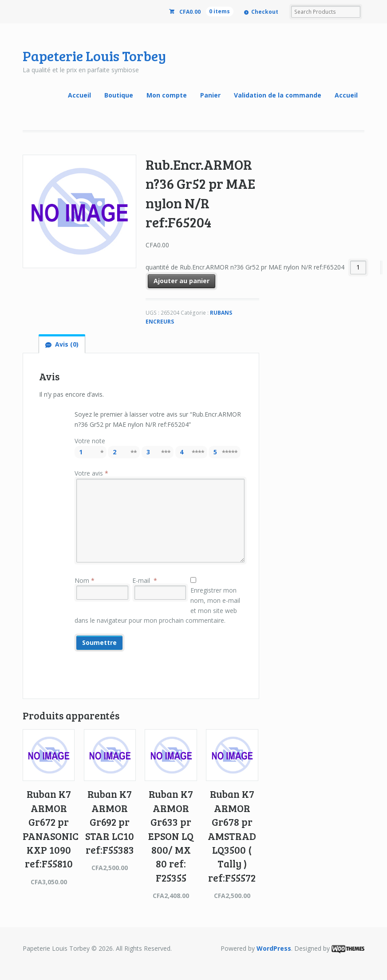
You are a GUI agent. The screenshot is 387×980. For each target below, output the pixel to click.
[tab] (62, 344)
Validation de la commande (278, 95)
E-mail (145, 580)
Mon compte (167, 95)
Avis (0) (67, 344)
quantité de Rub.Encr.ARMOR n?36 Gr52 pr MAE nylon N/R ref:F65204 (245, 267)
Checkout (265, 12)
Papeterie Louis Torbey (94, 56)
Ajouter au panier (182, 281)
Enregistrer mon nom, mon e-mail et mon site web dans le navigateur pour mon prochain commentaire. (158, 605)
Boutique (119, 95)
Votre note (90, 441)
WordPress (274, 948)
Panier (210, 95)
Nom (85, 580)
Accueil (79, 95)
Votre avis (91, 473)
